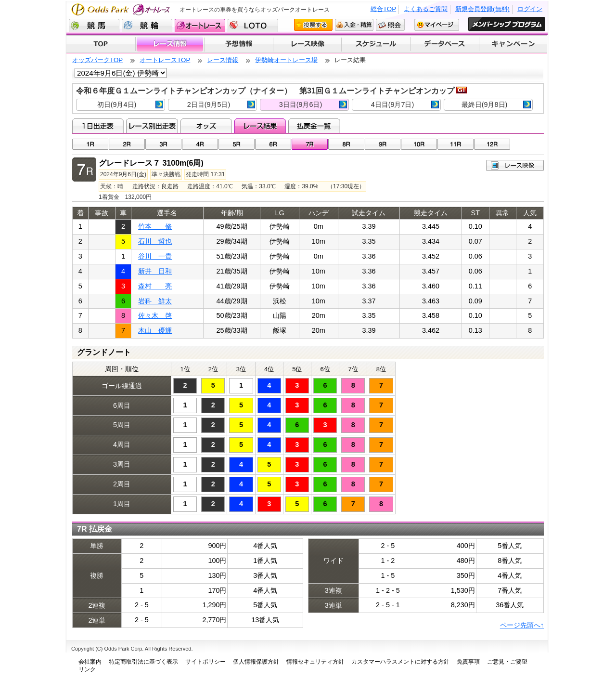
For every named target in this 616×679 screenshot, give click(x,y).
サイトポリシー (205, 662)
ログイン (530, 9)
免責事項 (468, 662)
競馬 (94, 26)
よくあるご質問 (426, 9)
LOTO (253, 26)
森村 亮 (155, 286)
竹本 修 (155, 226)
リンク (87, 669)
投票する (313, 25)
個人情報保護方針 (256, 662)
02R (127, 144)
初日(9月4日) (130, 104)
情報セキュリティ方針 (315, 662)
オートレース (200, 26)
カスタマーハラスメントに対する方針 (400, 662)
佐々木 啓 (155, 315)
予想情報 (238, 44)
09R (383, 144)
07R (310, 144)
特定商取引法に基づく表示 (143, 662)
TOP (101, 44)
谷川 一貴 (155, 256)
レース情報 (170, 44)
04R (200, 144)
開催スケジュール (376, 44)
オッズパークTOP (97, 60)
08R (346, 144)
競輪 (147, 26)
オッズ (206, 126)
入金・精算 (354, 25)
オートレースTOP (165, 60)
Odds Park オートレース (122, 9)
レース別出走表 (152, 126)
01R (90, 144)
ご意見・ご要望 (507, 662)
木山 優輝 (155, 330)
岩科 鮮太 (155, 301)
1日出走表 (98, 126)
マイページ (437, 25)
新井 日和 (155, 271)
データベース (445, 44)
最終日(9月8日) (496, 104)
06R (273, 144)
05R (237, 144)
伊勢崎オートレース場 (286, 60)
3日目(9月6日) (313, 104)
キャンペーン (513, 44)
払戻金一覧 (314, 126)
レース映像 (307, 44)
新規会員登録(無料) (482, 9)
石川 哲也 (155, 241)
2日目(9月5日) (221, 104)
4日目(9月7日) (405, 104)
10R (419, 144)
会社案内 (90, 662)
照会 (390, 25)
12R (492, 144)
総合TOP (383, 9)
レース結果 (260, 126)
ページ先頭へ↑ (522, 625)
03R (163, 144)
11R (456, 144)
